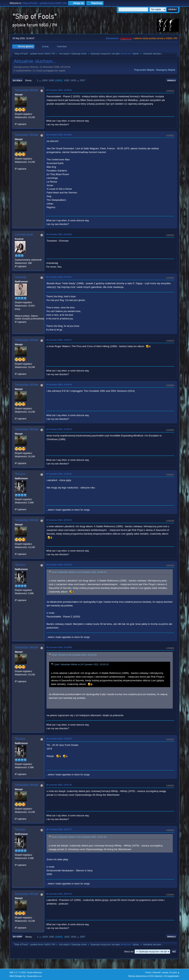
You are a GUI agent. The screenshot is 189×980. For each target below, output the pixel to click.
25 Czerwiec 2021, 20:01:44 (59, 894)
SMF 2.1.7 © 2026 (18, 972)
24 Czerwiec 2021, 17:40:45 (59, 474)
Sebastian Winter (27, 90)
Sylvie (135, 54)
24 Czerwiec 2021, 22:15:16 (59, 565)
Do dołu (17, 80)
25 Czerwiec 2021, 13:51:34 (59, 785)
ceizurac (21, 277)
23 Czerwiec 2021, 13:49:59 (59, 90)
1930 (51, 80)
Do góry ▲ (175, 972)
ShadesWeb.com (34, 976)
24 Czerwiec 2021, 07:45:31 (59, 277)
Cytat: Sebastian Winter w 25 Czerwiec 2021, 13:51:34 (79, 837)
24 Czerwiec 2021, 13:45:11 (59, 340)
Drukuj (171, 80)
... (41, 80)
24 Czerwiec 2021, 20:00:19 (59, 520)
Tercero (20, 474)
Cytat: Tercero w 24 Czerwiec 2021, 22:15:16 (74, 655)
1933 (73, 80)
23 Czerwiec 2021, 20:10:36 (59, 135)
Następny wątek (166, 70)
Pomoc (148, 972)
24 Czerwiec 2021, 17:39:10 (59, 429)
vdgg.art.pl (126, 38)
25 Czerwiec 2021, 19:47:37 (59, 829)
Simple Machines (35, 972)
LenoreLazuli (24, 234)
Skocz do (129, 952)
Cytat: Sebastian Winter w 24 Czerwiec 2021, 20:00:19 (79, 572)
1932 (67, 80)
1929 (45, 80)
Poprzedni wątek (144, 70)
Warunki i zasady (161, 972)
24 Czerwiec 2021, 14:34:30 (59, 385)
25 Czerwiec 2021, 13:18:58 (59, 647)
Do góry (18, 937)
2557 (83, 80)
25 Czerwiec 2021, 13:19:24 (59, 739)
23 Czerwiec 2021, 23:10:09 (59, 234)
